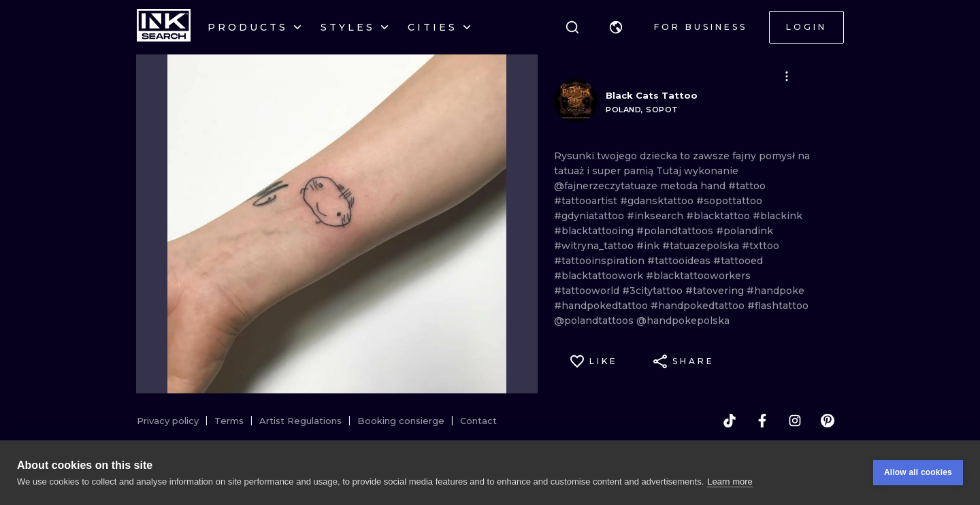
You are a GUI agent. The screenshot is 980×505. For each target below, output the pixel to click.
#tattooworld (588, 291)
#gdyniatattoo (590, 216)
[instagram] (795, 421)
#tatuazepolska (702, 246)
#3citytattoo (654, 291)
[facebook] (762, 421)
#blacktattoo (719, 216)
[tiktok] (730, 421)
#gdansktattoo (658, 201)
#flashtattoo (778, 306)
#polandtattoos (676, 231)
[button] (616, 27)
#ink (649, 246)
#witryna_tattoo (595, 246)
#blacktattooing (595, 231)
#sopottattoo (729, 201)
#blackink (778, 216)
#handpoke (775, 291)
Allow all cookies (918, 472)
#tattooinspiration (601, 261)
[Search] (572, 27)
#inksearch (656, 216)
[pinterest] (828, 421)
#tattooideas (680, 261)
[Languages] (616, 27)
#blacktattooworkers (698, 276)
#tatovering (716, 291)
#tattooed (738, 261)
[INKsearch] (164, 27)
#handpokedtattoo (602, 306)
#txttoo (761, 246)
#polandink (745, 231)
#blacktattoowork (600, 276)
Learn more (730, 482)
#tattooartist (587, 201)
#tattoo (747, 186)
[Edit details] (787, 76)
